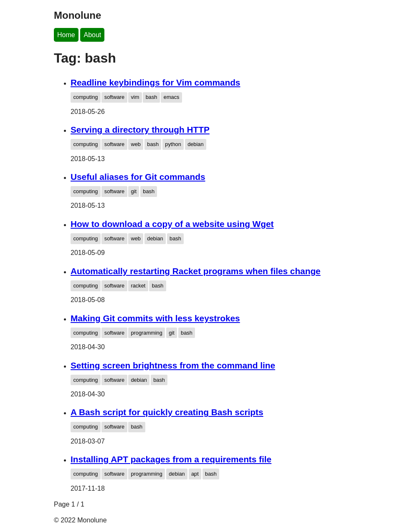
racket (138, 286)
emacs (172, 97)
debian (195, 144)
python (173, 144)
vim (135, 97)
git (134, 191)
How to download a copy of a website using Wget (172, 224)
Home (66, 35)
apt (195, 474)
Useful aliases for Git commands (138, 177)
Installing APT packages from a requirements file (171, 459)
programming (146, 333)
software (114, 97)
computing (85, 97)
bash (152, 97)
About (92, 35)
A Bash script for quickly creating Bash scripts (167, 412)
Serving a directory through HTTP (140, 130)
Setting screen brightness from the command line (173, 365)
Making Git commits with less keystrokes (155, 318)
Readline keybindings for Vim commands (155, 82)
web (135, 144)
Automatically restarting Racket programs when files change (196, 271)
